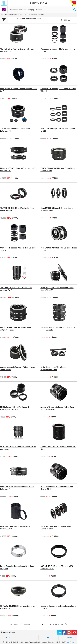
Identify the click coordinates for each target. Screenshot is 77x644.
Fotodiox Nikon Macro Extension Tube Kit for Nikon (58, 448)
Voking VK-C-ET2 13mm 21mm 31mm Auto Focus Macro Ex (58, 329)
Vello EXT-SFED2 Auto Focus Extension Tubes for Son (59, 249)
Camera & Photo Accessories (14, 15)
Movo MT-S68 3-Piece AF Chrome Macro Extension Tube (57, 209)
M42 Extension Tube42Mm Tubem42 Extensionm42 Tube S (15, 408)
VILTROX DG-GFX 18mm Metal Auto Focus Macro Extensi (17, 209)
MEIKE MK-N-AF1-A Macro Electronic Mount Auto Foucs (18, 448)
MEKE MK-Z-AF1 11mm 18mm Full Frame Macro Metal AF (57, 289)
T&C (28, 638)
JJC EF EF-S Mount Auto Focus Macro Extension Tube (16, 130)
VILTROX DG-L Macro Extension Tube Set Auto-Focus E (17, 50)
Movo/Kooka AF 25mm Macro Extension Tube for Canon (18, 90)
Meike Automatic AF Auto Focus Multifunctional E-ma (53, 368)
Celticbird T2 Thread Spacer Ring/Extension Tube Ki (58, 90)
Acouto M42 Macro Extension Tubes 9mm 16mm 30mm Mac (57, 408)
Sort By (66, 20)
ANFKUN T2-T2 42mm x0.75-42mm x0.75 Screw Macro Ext (57, 567)
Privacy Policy (69, 642)
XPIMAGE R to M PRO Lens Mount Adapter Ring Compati (17, 607)
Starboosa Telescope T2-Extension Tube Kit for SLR (58, 50)
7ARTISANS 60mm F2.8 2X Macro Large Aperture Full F (16, 289)
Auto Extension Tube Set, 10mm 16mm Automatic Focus (16, 329)
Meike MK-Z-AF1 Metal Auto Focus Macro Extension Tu (17, 488)
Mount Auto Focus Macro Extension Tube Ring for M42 (57, 488)
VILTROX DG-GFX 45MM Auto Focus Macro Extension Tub (58, 170)
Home (2, 15)
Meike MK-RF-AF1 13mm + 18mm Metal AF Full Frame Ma (17, 170)
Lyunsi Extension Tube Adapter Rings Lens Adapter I (17, 567)
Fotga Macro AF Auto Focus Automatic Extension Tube (56, 528)
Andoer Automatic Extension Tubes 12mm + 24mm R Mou (18, 368)
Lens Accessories (29, 15)
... (48, 624)
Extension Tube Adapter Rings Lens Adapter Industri (58, 607)
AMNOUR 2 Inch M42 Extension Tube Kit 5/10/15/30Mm (16, 528)
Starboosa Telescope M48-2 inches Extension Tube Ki (18, 249)
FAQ (48, 638)
